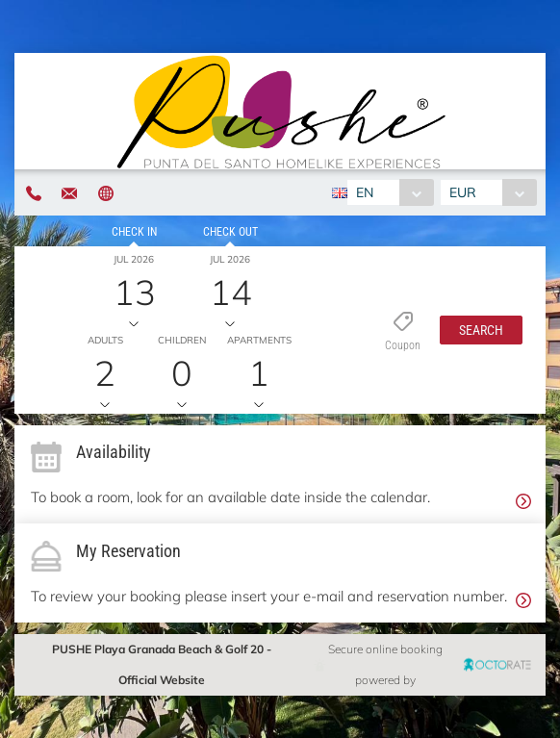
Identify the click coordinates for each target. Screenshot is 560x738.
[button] (481, 330)
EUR (463, 192)
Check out (230, 232)
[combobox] (390, 192)
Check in (134, 232)
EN (365, 192)
